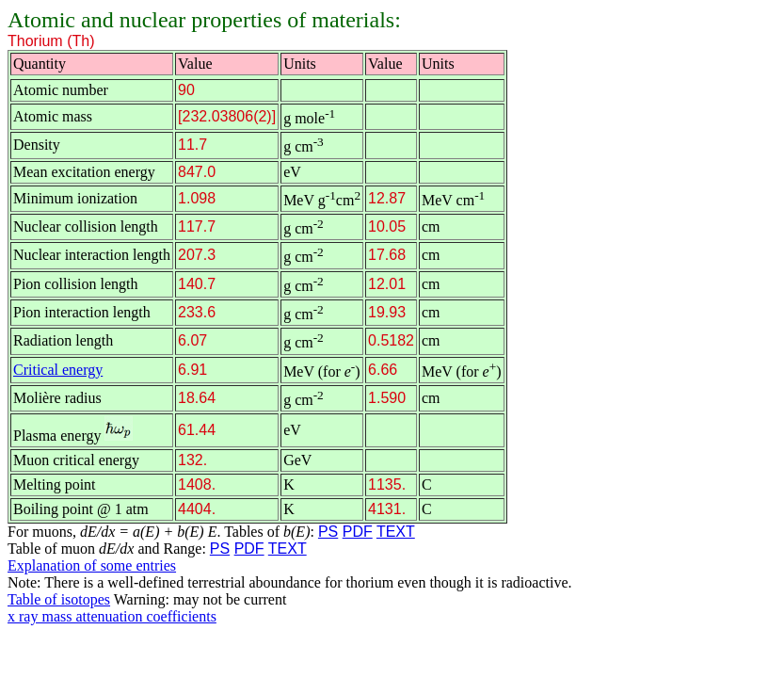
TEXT (396, 532)
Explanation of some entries (92, 565)
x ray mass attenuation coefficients (112, 616)
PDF (358, 532)
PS (328, 532)
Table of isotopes (59, 599)
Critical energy (58, 370)
